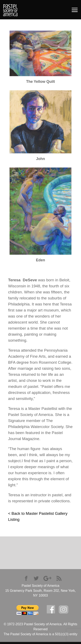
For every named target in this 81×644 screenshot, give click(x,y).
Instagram (64, 610)
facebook (51, 609)
